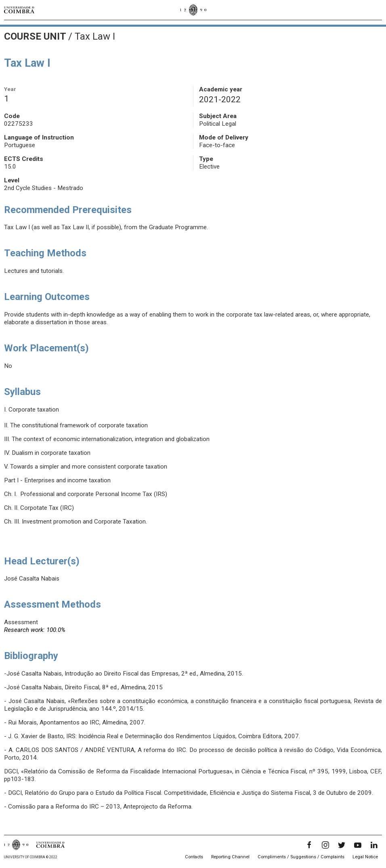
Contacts (194, 857)
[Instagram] (325, 845)
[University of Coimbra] (19, 10)
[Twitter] (342, 845)
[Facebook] (309, 845)
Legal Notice (365, 857)
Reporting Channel (230, 857)
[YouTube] (358, 845)
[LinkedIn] (374, 845)
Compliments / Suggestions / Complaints (301, 857)
